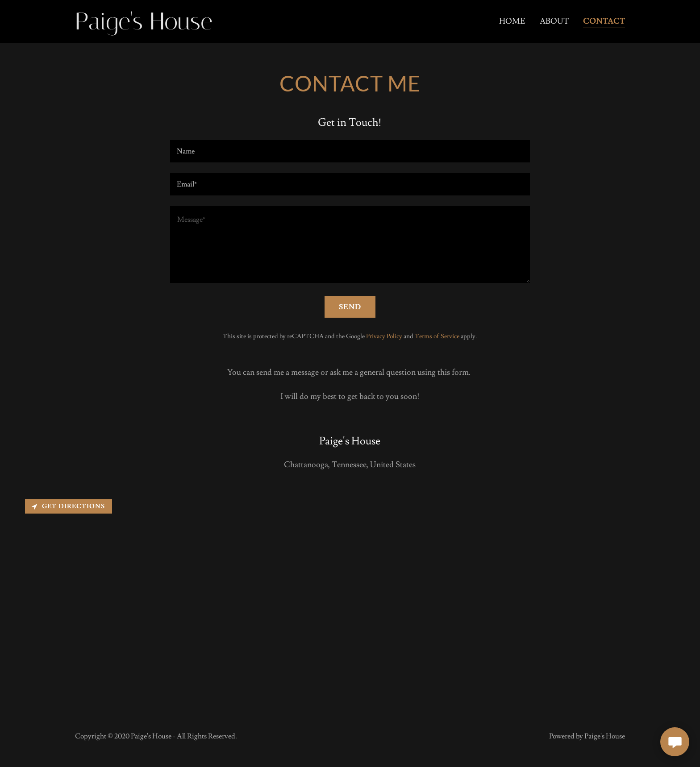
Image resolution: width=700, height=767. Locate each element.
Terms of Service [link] (437, 336)
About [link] (554, 21)
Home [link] (512, 21)
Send (350, 307)
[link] (158, 27)
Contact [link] (604, 21)
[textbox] (350, 151)
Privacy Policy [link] (384, 336)
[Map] (350, 601)
